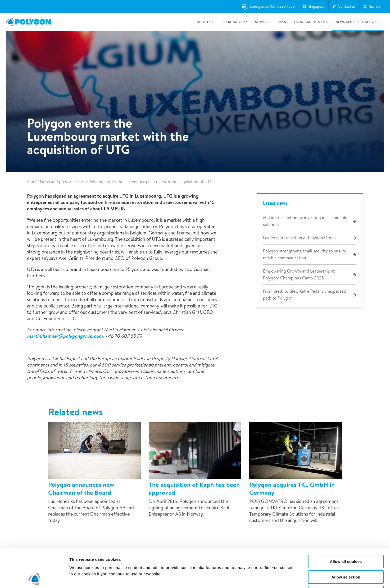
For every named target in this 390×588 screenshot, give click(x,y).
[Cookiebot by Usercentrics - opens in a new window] (34, 578)
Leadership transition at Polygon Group (299, 238)
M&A (282, 22)
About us (205, 22)
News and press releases (358, 22)
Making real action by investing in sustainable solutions (305, 221)
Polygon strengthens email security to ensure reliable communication (305, 254)
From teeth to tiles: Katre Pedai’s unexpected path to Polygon (304, 295)
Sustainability (234, 22)
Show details (278, 578)
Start (32, 182)
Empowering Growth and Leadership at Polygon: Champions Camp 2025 (299, 275)
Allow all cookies (346, 523)
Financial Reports (311, 22)
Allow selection (346, 539)
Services (263, 22)
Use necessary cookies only (346, 554)
